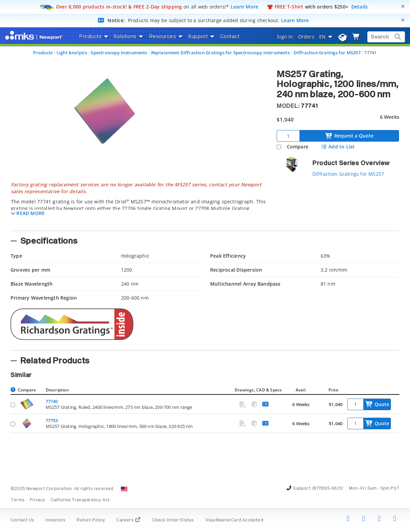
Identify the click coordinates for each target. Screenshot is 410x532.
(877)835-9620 (327, 489)
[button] (28, 213)
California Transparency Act (80, 500)
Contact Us (22, 520)
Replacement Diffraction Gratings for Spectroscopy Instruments (220, 53)
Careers (128, 520)
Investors (55, 520)
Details (360, 7)
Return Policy (91, 520)
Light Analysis (72, 53)
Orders (306, 37)
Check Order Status (173, 520)
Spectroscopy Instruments (119, 53)
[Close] (403, 6)
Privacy (37, 500)
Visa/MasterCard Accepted (234, 520)
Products (43, 53)
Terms (18, 500)
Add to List (338, 147)
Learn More (245, 7)
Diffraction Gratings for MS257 (327, 53)
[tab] (138, 204)
